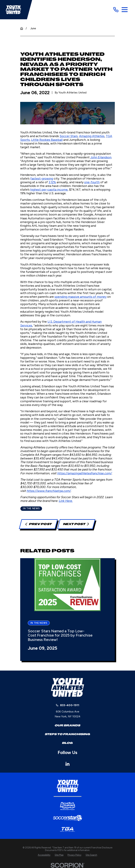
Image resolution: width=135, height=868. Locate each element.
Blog (67, 743)
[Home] (13, 10)
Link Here (65, 501)
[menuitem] (44, 855)
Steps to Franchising (67, 734)
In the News (31, 508)
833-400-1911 (70, 705)
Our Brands (67, 725)
